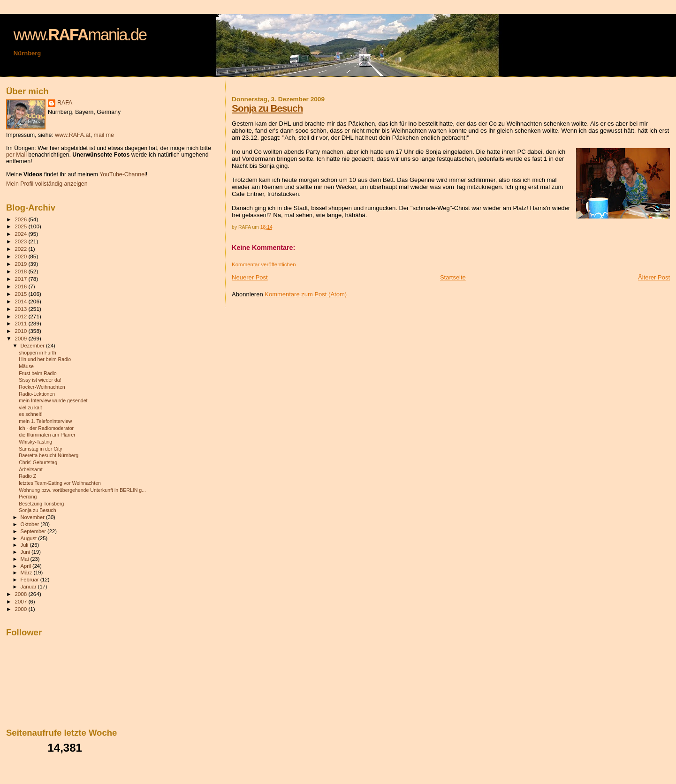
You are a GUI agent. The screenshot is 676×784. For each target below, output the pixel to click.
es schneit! (31, 414)
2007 (21, 601)
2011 (21, 323)
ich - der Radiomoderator (46, 428)
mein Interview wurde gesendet (53, 400)
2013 (21, 309)
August (30, 538)
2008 (21, 594)
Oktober (31, 524)
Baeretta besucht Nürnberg (49, 455)
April (27, 566)
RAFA (65, 103)
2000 (21, 609)
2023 (21, 241)
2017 (21, 279)
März (27, 573)
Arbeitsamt (31, 469)
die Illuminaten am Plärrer (47, 435)
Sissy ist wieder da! (40, 380)
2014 (21, 301)
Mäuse (26, 366)
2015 (21, 294)
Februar (30, 580)
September (34, 531)
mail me (104, 135)
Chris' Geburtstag (38, 462)
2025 (21, 226)
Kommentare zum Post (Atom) (306, 294)
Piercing (28, 497)
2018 (21, 271)
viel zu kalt (30, 407)
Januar (29, 587)
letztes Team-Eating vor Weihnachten (60, 483)
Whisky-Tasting (35, 442)
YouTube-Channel (123, 174)
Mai (26, 559)
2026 (21, 219)
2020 (21, 256)
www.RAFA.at (72, 135)
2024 (21, 234)
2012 (21, 316)
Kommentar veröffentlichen (264, 264)
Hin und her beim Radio (45, 359)
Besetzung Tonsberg (41, 504)
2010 (21, 331)
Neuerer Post (250, 277)
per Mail (16, 155)
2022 (21, 249)
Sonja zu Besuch (267, 108)
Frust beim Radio (38, 373)
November (33, 517)
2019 (21, 264)
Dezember (33, 346)
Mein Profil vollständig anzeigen (47, 184)
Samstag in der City (40, 449)
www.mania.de (80, 35)
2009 (21, 338)
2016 (21, 286)
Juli (25, 545)
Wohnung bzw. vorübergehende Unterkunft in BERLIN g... (82, 490)
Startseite (453, 277)
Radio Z (27, 476)
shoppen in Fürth (37, 353)
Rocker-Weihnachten (42, 387)
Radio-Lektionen (37, 394)
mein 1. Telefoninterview (45, 421)
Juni (26, 552)
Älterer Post (654, 277)
